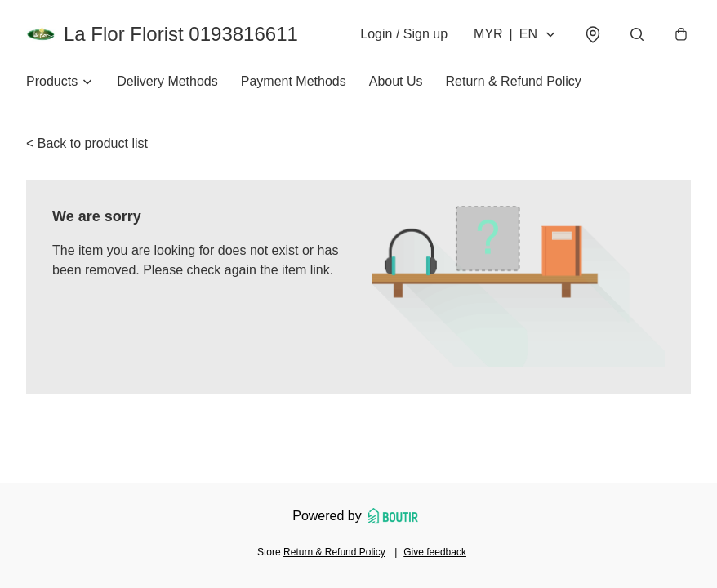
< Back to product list (87, 143)
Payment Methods (294, 81)
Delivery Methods (167, 81)
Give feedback (435, 552)
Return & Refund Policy (514, 81)
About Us (396, 81)
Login (404, 34)
